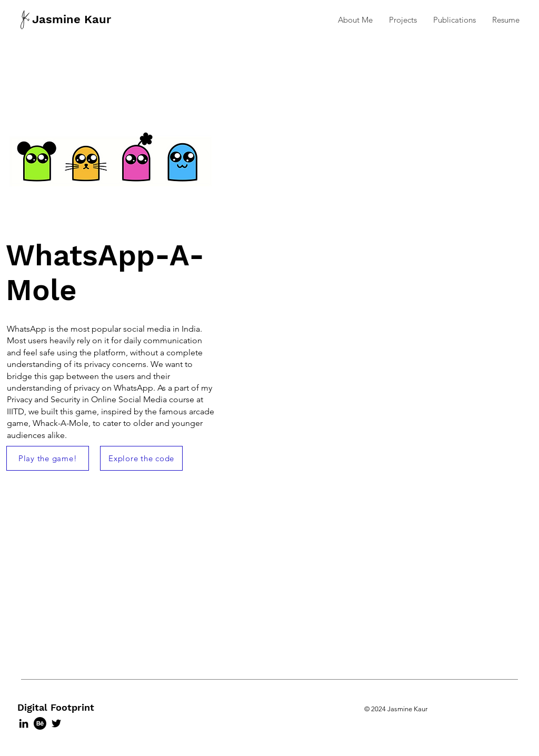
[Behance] (40, 723)
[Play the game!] (48, 458)
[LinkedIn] (24, 723)
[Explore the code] (141, 458)
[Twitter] (56, 723)
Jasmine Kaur (72, 19)
